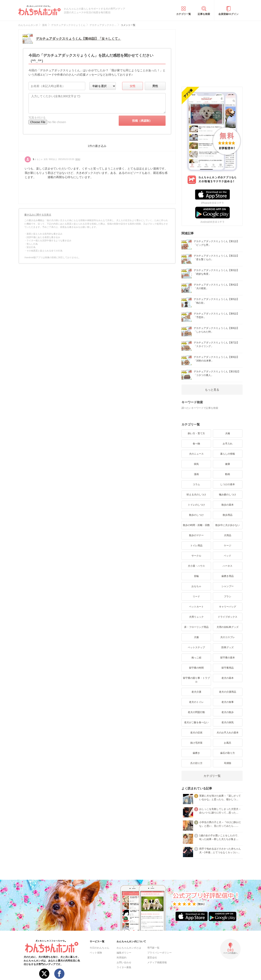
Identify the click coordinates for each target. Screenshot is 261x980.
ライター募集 (124, 967)
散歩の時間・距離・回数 (196, 525)
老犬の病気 (228, 722)
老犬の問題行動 (196, 712)
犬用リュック (196, 617)
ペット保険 (96, 953)
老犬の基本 (228, 678)
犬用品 (228, 535)
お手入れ (228, 444)
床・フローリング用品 (196, 627)
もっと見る (212, 390)
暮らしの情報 (228, 454)
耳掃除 (228, 763)
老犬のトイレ (196, 702)
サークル (196, 556)
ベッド (228, 556)
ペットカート (196, 607)
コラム (196, 484)
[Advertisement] (212, 55)
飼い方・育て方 (196, 433)
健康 (228, 464)
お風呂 (228, 743)
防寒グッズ (228, 647)
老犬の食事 (228, 702)
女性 (133, 86)
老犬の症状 (196, 733)
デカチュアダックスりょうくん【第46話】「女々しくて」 (79, 39)
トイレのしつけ (196, 505)
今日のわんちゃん (100, 948)
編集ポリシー (124, 953)
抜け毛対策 (196, 743)
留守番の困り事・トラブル (196, 680)
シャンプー (228, 586)
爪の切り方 (196, 763)
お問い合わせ (124, 962)
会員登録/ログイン (228, 14)
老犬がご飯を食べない (196, 722)
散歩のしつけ (196, 515)
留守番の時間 (196, 668)
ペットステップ (196, 647)
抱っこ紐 (196, 658)
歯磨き (196, 753)
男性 (155, 86)
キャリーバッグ (228, 607)
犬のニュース (196, 454)
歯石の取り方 (228, 753)
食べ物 (196, 444)
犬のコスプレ (228, 637)
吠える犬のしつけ (196, 495)
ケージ (228, 546)
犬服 (196, 637)
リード (196, 596)
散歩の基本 (228, 505)
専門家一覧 (153, 948)
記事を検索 (204, 14)
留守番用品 (228, 668)
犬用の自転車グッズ (228, 627)
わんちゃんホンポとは (129, 948)
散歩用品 (228, 515)
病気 (196, 464)
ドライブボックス (228, 617)
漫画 (196, 474)
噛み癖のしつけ (228, 495)
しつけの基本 (228, 484)
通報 (78, 159)
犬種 (228, 433)
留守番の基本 (228, 658)
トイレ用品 (196, 546)
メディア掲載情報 (157, 962)
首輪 (196, 576)
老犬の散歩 (228, 712)
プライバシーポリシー (159, 953)
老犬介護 (196, 692)
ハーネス (228, 566)
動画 (228, 474)
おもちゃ (196, 586)
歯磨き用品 (228, 576)
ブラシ (228, 596)
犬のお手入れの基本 (228, 733)
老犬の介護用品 (228, 692)
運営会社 (152, 958)
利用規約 (122, 958)
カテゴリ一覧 (184, 14)
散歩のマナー (196, 535)
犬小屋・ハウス (196, 566)
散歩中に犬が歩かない (228, 525)
